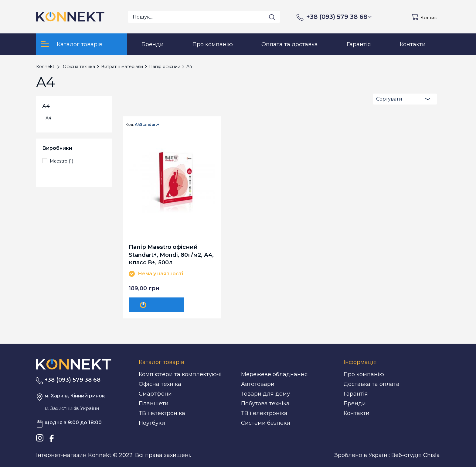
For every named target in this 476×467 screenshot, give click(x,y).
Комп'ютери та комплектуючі (180, 374)
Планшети (154, 403)
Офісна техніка (160, 384)
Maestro (61, 161)
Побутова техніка (265, 403)
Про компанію (364, 374)
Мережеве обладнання (274, 374)
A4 (48, 118)
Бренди (355, 403)
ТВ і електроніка (162, 413)
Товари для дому (265, 394)
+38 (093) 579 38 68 (339, 17)
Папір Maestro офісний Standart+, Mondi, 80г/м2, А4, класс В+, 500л (171, 254)
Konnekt (45, 67)
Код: (130, 125)
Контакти (357, 413)
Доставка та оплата (372, 384)
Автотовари (258, 384)
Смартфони (155, 394)
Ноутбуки (152, 423)
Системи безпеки (266, 423)
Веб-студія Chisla (416, 455)
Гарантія (356, 394)
